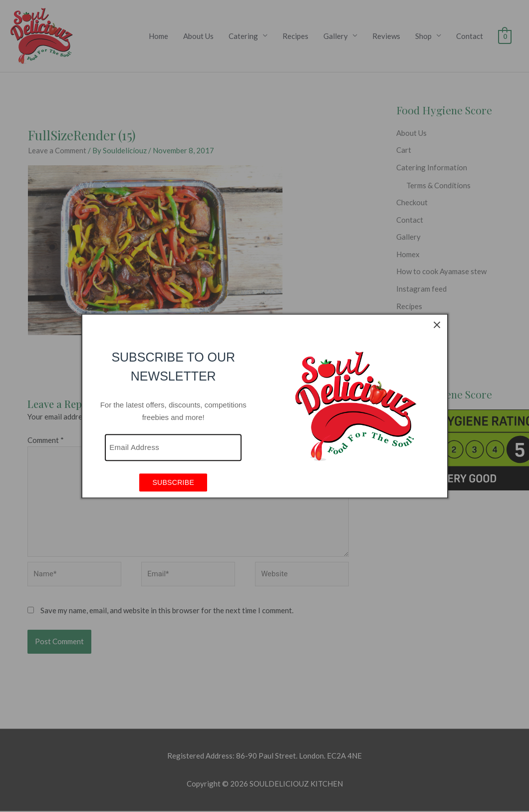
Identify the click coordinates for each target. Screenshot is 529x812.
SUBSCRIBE (173, 483)
